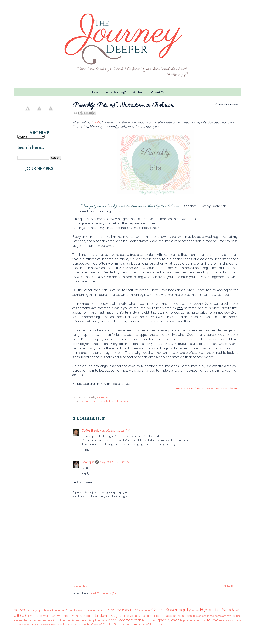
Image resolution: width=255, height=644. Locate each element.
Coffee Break (90, 431)
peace (237, 620)
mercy (223, 620)
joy (203, 620)
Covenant (145, 610)
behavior (111, 401)
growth (174, 620)
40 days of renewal (51, 610)
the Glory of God (97, 625)
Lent (31, 616)
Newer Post (81, 586)
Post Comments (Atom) (105, 593)
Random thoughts (108, 616)
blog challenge (205, 616)
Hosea (196, 611)
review (45, 625)
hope (183, 620)
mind (230, 621)
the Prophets (117, 625)
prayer (19, 625)
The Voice (130, 616)
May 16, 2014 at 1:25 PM (115, 431)
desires (36, 620)
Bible (79, 611)
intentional (193, 620)
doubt (104, 620)
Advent (70, 610)
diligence (64, 620)
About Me (158, 93)
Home (94, 93)
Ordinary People (81, 616)
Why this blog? (116, 93)
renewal (35, 625)
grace (162, 620)
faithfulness (150, 620)
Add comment (83, 482)
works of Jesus (147, 625)
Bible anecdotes (93, 610)
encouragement (121, 620)
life (208, 620)
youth (161, 625)
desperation (49, 620)
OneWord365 (60, 616)
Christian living (127, 610)
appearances (98, 401)
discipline (94, 620)
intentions (123, 401)
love (215, 620)
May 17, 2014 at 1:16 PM (115, 462)
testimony (66, 625)
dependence (23, 620)
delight (236, 616)
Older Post (230, 586)
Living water (42, 616)
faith (138, 620)
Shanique (88, 462)
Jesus (21, 615)
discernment (79, 620)
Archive (138, 93)
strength (54, 625)
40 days (32, 610)
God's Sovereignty (171, 610)
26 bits (95, 122)
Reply (86, 450)
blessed (190, 616)
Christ (109, 610)
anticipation (158, 616)
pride (26, 625)
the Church (79, 625)
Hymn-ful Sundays (220, 610)
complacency (223, 616)
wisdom (132, 625)
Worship (143, 616)
